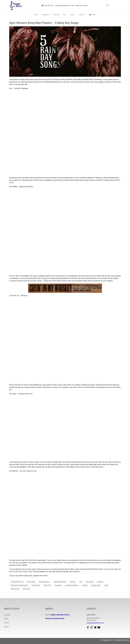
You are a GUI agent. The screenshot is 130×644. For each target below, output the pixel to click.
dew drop (73, 582)
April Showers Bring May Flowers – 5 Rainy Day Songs (44, 23)
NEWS (6, 619)
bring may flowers (44, 582)
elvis (81, 582)
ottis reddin (58, 585)
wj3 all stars (26, 589)
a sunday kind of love (17, 582)
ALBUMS (7, 615)
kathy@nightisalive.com (95, 623)
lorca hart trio (36, 585)
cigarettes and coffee (60, 582)
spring (106, 585)
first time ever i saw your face (19, 585)
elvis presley (90, 582)
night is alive (47, 585)
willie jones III (15, 589)
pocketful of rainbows (72, 585)
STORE (7, 623)
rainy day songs (96, 585)
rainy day (85, 585)
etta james (100, 582)
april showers (31, 582)
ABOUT (7, 627)
